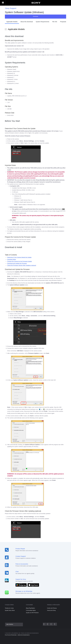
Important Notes (12, 259)
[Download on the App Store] (33, 585)
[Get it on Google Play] (22, 585)
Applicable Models (17, 29)
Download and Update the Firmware (17, 263)
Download (35, 16)
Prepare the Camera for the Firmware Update (20, 261)
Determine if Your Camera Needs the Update (19, 257)
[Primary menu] (3, 3)
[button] (12, 22)
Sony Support (11, 8)
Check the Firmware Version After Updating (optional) (22, 265)
